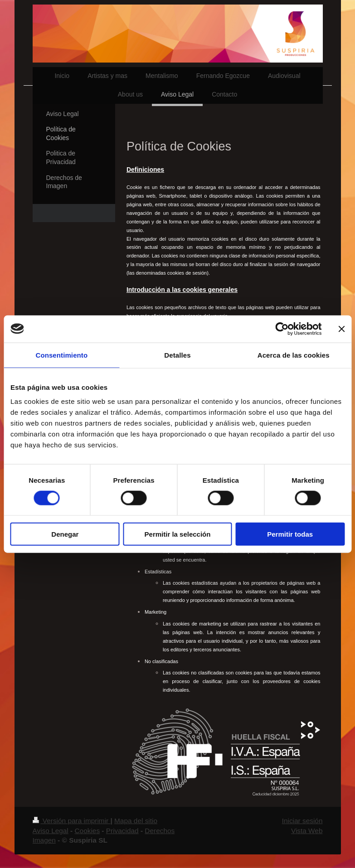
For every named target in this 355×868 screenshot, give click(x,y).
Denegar (65, 534)
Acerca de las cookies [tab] (294, 355)
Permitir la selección (178, 534)
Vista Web (307, 831)
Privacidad (122, 831)
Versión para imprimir (72, 821)
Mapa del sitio (136, 821)
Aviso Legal (51, 831)
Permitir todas (290, 534)
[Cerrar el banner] (341, 329)
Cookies (87, 831)
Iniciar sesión (302, 821)
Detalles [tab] (177, 355)
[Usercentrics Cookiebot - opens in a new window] (282, 329)
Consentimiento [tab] (61, 355)
